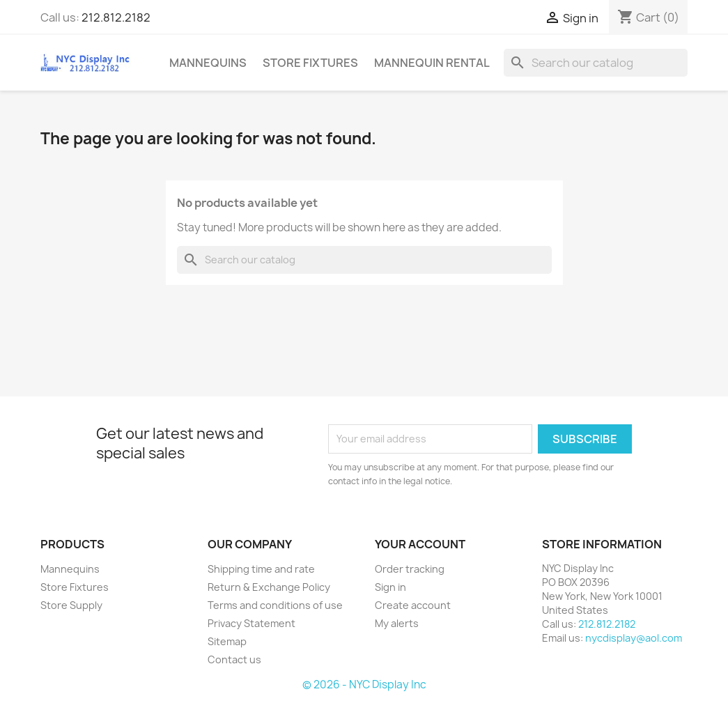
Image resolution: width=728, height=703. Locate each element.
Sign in (390, 587)
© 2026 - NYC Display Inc (364, 685)
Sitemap (227, 641)
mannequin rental (432, 63)
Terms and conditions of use (275, 605)
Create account (413, 605)
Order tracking (410, 569)
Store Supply (71, 605)
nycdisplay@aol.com (634, 638)
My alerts (397, 623)
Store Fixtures (310, 63)
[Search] (596, 63)
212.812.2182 (116, 17)
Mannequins (208, 63)
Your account (420, 544)
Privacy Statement (251, 623)
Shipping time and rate (261, 569)
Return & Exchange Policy (269, 587)
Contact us (234, 659)
